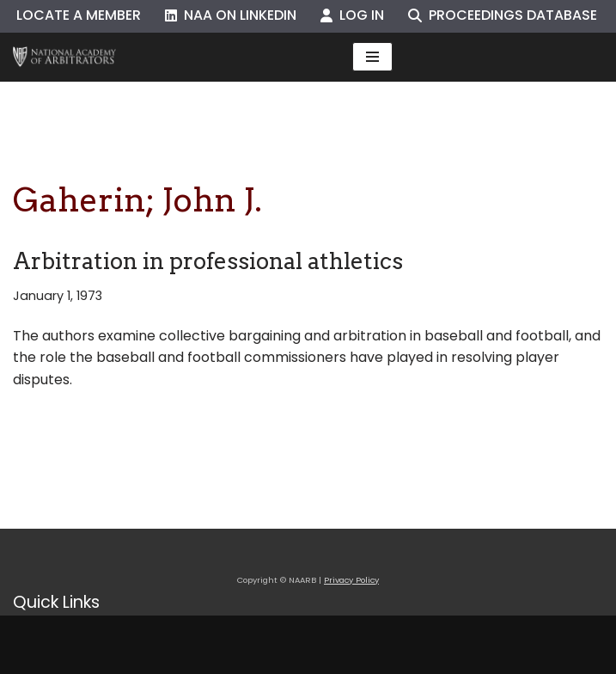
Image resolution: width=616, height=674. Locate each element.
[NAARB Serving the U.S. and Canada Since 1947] (64, 57)
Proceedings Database (503, 15)
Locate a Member (79, 15)
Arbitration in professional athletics (208, 261)
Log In (352, 15)
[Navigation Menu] (372, 57)
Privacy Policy (351, 580)
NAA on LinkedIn (231, 15)
